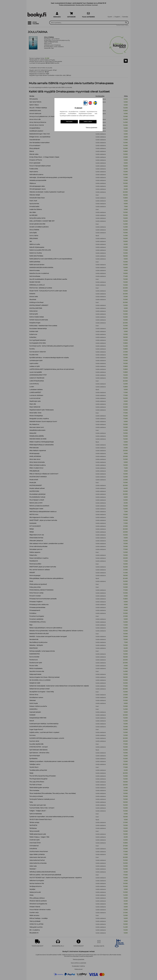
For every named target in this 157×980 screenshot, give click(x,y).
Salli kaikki (69, 122)
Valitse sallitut (88, 122)
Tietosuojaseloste (91, 128)
